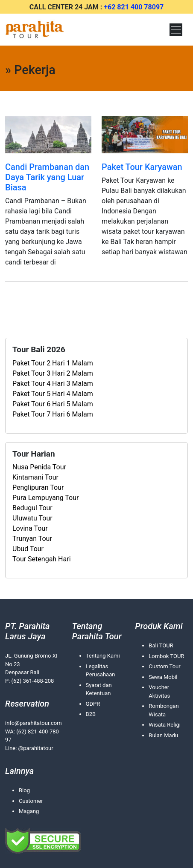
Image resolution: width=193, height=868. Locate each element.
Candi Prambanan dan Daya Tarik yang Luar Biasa (47, 177)
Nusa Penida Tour (39, 467)
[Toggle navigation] (176, 30)
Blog (24, 790)
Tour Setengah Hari (42, 559)
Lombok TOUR (166, 656)
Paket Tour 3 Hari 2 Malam (53, 373)
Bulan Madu (163, 735)
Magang (29, 811)
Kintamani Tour (35, 477)
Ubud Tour (28, 549)
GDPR (93, 704)
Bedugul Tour (32, 508)
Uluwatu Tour (32, 518)
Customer (31, 801)
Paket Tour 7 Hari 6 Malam (53, 414)
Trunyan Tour (32, 539)
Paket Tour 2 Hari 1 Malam (53, 363)
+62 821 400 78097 (134, 7)
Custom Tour (164, 666)
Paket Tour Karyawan (142, 167)
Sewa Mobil (163, 677)
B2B (91, 714)
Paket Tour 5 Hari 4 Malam (53, 394)
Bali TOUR (161, 645)
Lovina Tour (30, 528)
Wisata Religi (165, 725)
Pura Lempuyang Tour (45, 498)
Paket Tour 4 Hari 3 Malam (53, 384)
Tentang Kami (103, 656)
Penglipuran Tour (38, 487)
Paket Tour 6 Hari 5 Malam (53, 404)
